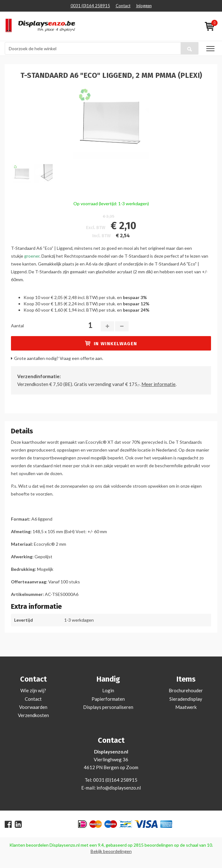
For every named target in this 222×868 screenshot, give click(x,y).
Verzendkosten (33, 715)
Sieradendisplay (186, 699)
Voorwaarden (33, 707)
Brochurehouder (186, 690)
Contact (123, 6)
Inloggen (144, 6)
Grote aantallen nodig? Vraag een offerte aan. (59, 358)
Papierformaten (108, 699)
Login (108, 690)
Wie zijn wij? (33, 690)
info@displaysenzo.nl (119, 788)
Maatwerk (186, 707)
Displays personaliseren (108, 707)
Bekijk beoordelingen (111, 851)
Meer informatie (159, 384)
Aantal (17, 326)
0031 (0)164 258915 (90, 6)
